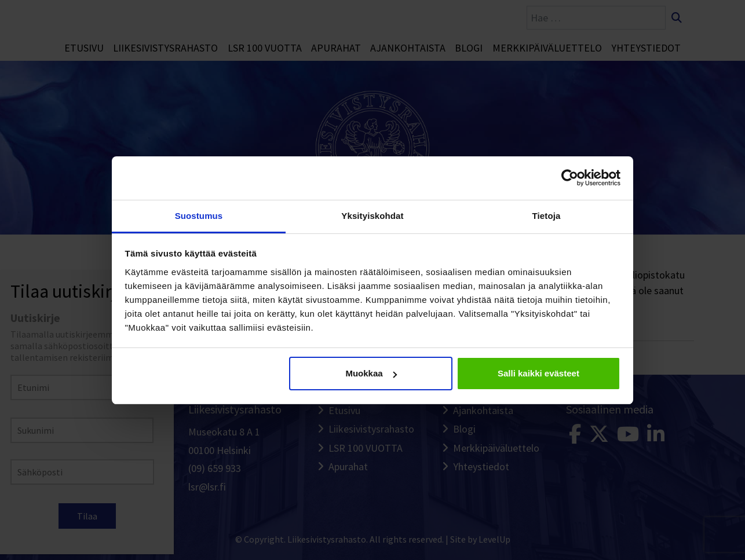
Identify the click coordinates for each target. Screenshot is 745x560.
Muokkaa (371, 373)
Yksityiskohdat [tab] (372, 216)
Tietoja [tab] (547, 216)
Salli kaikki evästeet (538, 373)
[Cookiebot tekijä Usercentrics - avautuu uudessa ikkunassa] (570, 178)
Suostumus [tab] (199, 216)
